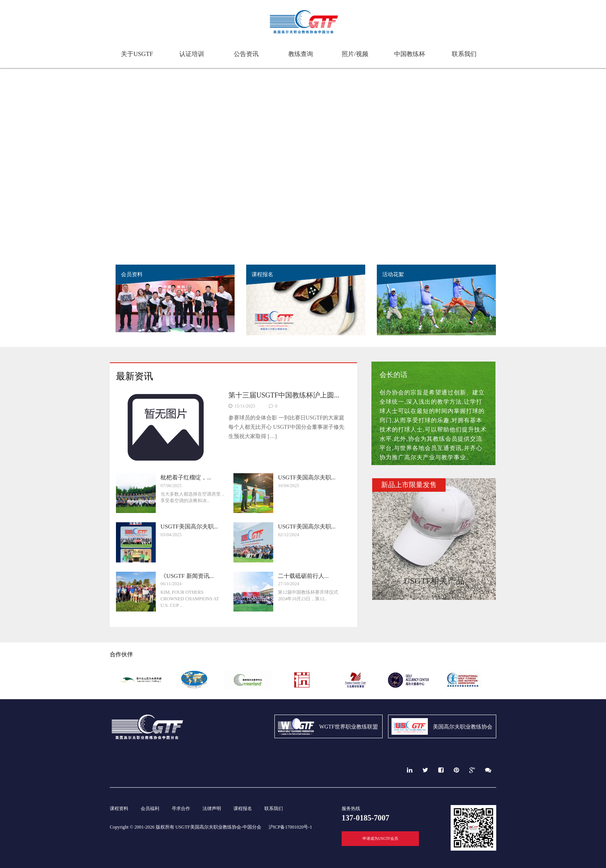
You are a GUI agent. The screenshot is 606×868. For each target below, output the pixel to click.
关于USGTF (137, 54)
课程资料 (119, 809)
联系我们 (464, 54)
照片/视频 (355, 54)
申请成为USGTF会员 (380, 838)
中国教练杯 (410, 54)
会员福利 (150, 809)
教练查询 (301, 54)
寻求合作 (181, 809)
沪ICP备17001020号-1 (290, 827)
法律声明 (212, 809)
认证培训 (192, 54)
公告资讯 (246, 54)
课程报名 (243, 809)
